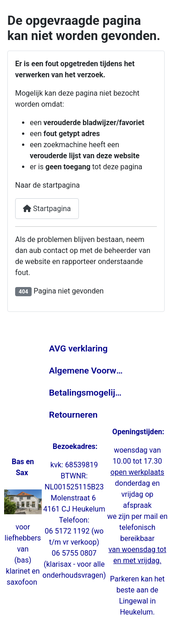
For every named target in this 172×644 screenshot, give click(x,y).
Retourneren (73, 415)
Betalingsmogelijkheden (86, 393)
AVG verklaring (78, 348)
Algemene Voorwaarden (86, 371)
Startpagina (47, 209)
